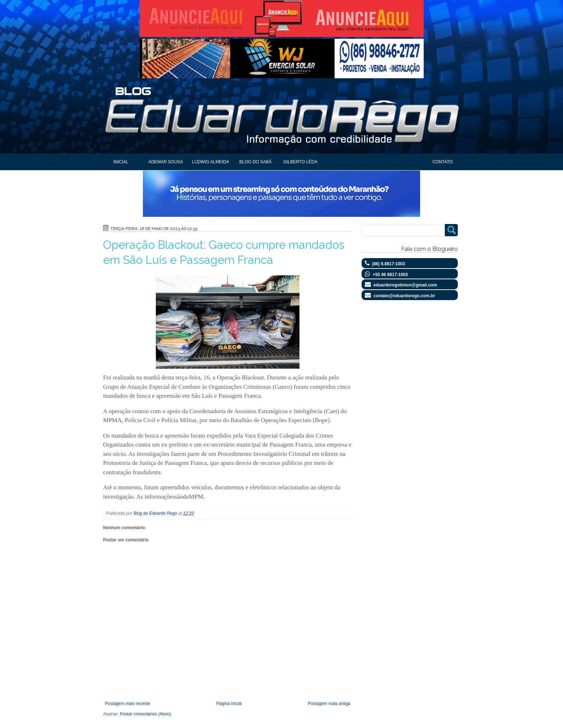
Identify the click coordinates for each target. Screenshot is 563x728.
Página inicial (229, 704)
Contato (443, 162)
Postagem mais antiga (329, 704)
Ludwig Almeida (211, 162)
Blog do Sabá (255, 162)
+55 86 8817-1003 (390, 275)
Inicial (121, 162)
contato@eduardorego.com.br (404, 296)
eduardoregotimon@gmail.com (405, 285)
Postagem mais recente (127, 704)
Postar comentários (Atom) (146, 714)
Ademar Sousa (166, 162)
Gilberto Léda (300, 162)
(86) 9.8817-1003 (388, 264)
